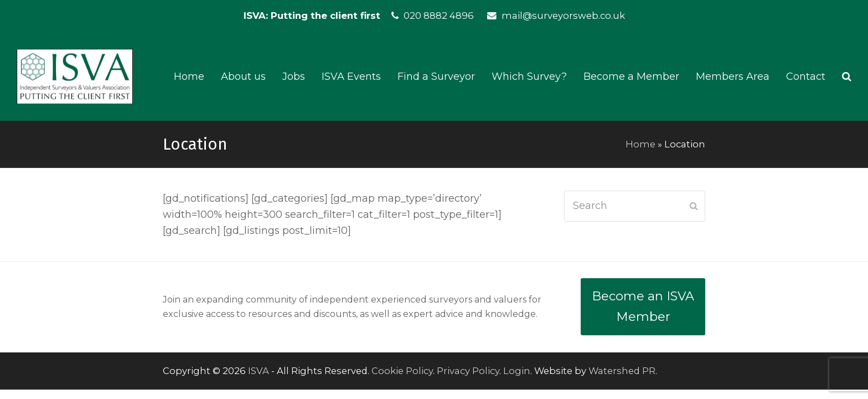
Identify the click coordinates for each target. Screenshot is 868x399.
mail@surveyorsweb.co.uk (563, 16)
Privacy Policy (468, 371)
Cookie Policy (402, 371)
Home (640, 144)
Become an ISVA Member (643, 306)
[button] (847, 76)
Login (517, 371)
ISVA (259, 371)
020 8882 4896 (439, 16)
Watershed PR (622, 371)
